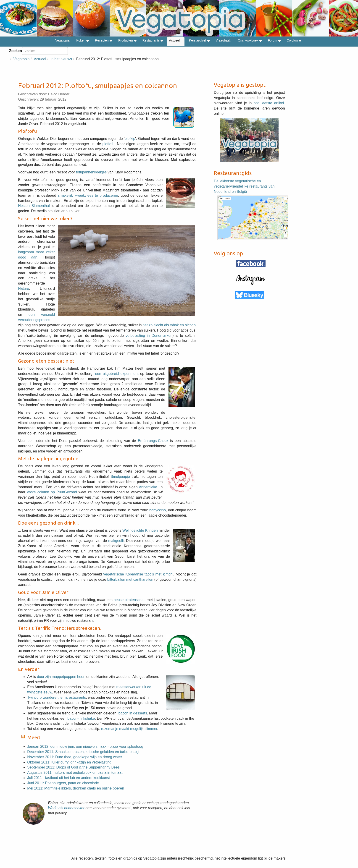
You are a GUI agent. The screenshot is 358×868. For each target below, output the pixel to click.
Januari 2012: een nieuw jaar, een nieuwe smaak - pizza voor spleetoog (85, 746)
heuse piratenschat (129, 600)
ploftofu (108, 144)
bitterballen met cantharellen (130, 579)
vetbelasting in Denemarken (149, 336)
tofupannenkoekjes (91, 172)
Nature (24, 289)
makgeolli (116, 541)
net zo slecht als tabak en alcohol (170, 325)
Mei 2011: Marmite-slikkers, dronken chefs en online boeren (76, 788)
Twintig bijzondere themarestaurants (57, 697)
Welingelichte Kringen (140, 530)
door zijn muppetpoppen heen (61, 677)
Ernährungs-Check (153, 441)
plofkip (130, 139)
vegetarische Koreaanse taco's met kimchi (138, 574)
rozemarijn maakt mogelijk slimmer (129, 729)
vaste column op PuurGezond (52, 492)
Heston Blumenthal (34, 206)
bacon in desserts (133, 713)
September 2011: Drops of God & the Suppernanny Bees (73, 767)
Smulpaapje (120, 477)
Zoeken (16, 51)
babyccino (158, 510)
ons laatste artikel (269, 103)
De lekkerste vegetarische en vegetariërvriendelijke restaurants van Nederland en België (244, 186)
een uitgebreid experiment (117, 374)
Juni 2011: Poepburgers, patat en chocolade (63, 783)
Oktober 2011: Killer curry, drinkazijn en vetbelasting (69, 762)
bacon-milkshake (81, 718)
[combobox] (45, 51)
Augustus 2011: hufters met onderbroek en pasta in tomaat (75, 773)
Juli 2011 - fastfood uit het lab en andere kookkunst (68, 778)
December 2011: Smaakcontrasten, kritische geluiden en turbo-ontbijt (83, 752)
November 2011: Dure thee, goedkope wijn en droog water (75, 757)
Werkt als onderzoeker (66, 808)
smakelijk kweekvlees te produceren (88, 195)
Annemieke (148, 487)
